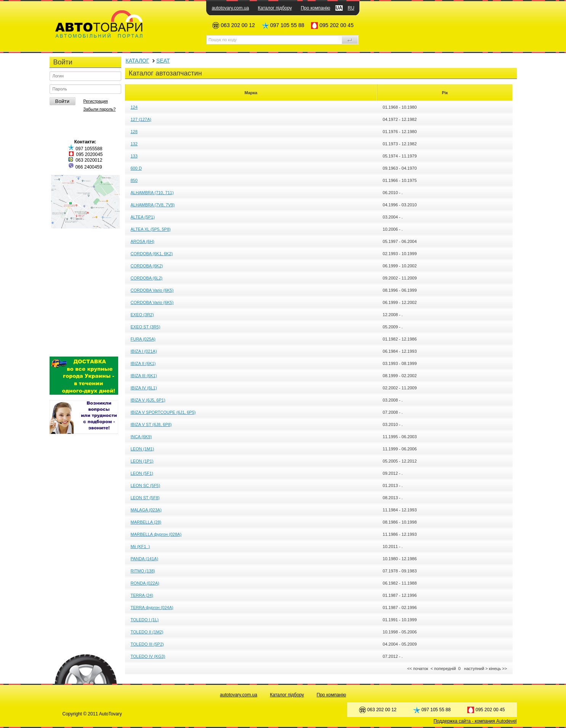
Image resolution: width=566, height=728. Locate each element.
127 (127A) (141, 119)
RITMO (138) (143, 571)
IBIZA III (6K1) (144, 376)
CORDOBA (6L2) (147, 278)
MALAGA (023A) (146, 510)
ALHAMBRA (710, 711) (152, 193)
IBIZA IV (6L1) (144, 388)
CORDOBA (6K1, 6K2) (152, 254)
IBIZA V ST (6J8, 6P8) (151, 424)
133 (134, 156)
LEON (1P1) (142, 461)
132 (134, 144)
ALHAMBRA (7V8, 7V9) (153, 205)
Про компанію (315, 8)
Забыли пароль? (100, 109)
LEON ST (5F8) (145, 498)
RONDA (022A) (145, 583)
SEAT (163, 61)
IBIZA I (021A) (144, 351)
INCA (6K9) (141, 437)
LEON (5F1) (142, 473)
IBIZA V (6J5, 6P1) (148, 400)
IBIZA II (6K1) (143, 363)
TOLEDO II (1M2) (147, 632)
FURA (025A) (143, 339)
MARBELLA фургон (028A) (156, 534)
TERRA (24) (142, 595)
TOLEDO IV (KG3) (148, 656)
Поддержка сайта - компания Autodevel (475, 721)
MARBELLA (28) (146, 522)
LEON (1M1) (143, 449)
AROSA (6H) (143, 241)
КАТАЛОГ (138, 61)
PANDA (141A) (145, 559)
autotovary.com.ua (230, 8)
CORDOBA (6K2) (147, 266)
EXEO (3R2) (142, 315)
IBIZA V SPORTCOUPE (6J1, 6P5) (163, 412)
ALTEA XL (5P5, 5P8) (151, 229)
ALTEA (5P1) (143, 217)
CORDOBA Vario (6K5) (152, 290)
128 (134, 132)
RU (351, 8)
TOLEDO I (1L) (145, 620)
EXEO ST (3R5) (146, 327)
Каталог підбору (275, 8)
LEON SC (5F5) (146, 485)
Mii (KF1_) (140, 546)
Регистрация (96, 101)
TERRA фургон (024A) (152, 607)
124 (134, 107)
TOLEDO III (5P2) (147, 644)
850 (134, 180)
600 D (136, 168)
